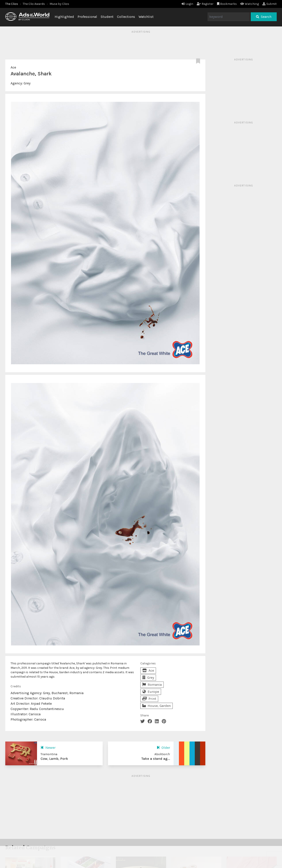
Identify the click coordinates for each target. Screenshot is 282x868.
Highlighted (64, 17)
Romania (152, 685)
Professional (87, 17)
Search (264, 17)
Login (187, 4)
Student (107, 17)
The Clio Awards (34, 4)
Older (163, 748)
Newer (48, 748)
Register (205, 4)
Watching (250, 4)
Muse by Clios (59, 4)
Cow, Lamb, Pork (54, 759)
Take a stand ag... (156, 759)
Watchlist (146, 17)
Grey (27, 83)
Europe (151, 692)
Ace (13, 67)
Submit (270, 4)
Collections (126, 17)
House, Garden (157, 706)
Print (149, 699)
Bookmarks (227, 4)
